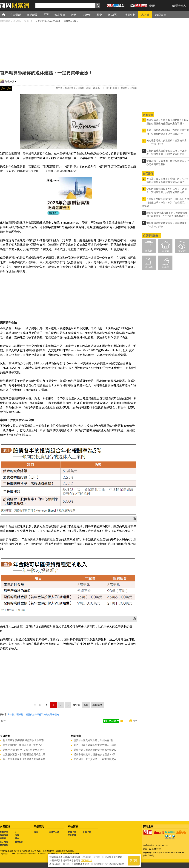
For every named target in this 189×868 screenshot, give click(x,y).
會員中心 (72, 832)
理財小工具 (54, 832)
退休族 (149, 267)
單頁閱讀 (97, 705)
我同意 (134, 860)
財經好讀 (9, 81)
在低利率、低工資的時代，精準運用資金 (95, 759)
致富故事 (4, 835)
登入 (183, 6)
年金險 (11, 714)
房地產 (3, 838)
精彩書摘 (4, 845)
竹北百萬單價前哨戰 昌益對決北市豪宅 (23, 740)
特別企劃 (19, 842)
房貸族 (165, 251)
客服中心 (87, 832)
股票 (17, 835)
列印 (135, 721)
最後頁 (77, 705)
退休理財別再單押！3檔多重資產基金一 (24, 750)
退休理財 (20, 714)
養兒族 (182, 251)
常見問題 (72, 835)
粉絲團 (152, 6)
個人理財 (4, 842)
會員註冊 (176, 6)
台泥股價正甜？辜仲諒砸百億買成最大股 (24, 754)
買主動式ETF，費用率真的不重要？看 (23, 745)
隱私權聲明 (86, 860)
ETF (17, 832)
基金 (17, 838)
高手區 (165, 267)
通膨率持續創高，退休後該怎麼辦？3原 (94, 754)
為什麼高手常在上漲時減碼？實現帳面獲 (24, 759)
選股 (36, 832)
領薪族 (149, 251)
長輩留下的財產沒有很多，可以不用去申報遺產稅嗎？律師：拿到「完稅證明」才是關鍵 (165, 203)
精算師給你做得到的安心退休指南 (42, 714)
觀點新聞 (4, 832)
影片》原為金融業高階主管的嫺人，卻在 (95, 745)
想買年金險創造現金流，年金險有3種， (94, 740)
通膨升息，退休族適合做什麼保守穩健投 (95, 750)
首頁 (7, 15)
